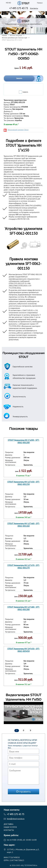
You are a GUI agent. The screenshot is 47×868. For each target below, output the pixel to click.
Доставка (9, 824)
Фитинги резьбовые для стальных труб (14, 38)
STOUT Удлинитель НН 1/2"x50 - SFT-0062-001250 (24, 483)
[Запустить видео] (24, 713)
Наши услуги (10, 827)
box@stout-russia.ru (16, 819)
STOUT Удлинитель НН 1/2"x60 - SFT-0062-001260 (24, 525)
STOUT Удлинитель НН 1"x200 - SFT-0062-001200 (24, 441)
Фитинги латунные (16, 35)
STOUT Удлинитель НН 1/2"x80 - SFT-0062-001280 (24, 608)
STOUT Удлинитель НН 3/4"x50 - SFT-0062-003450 (24, 650)
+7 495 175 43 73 (19, 8)
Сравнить (25, 92)
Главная (4, 35)
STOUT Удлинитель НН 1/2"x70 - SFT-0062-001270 (24, 566)
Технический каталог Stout (18, 130)
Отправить (24, 792)
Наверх (40, 3)
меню (8, 3)
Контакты (34, 8)
